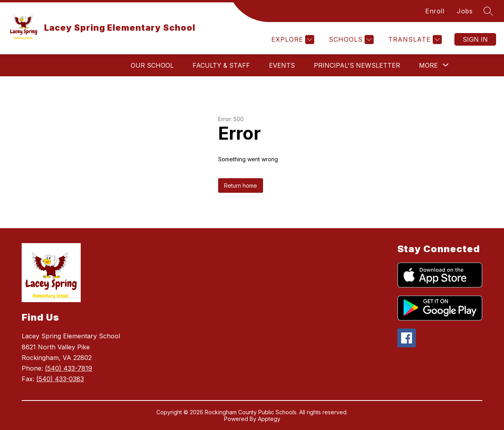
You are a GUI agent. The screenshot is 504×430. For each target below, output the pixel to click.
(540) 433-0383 (60, 379)
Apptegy (269, 419)
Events (282, 65)
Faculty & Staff (221, 65)
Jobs (465, 11)
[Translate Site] (414, 40)
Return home (241, 185)
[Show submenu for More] (428, 65)
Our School (152, 65)
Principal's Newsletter (357, 65)
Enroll (435, 11)
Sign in (475, 39)
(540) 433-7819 (69, 368)
